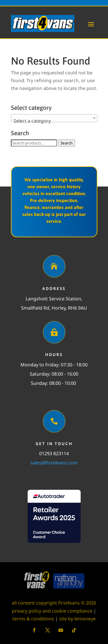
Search (67, 143)
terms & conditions (33, 619)
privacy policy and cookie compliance (52, 611)
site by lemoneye (77, 619)
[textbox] (54, 121)
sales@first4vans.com (54, 463)
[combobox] (54, 118)
